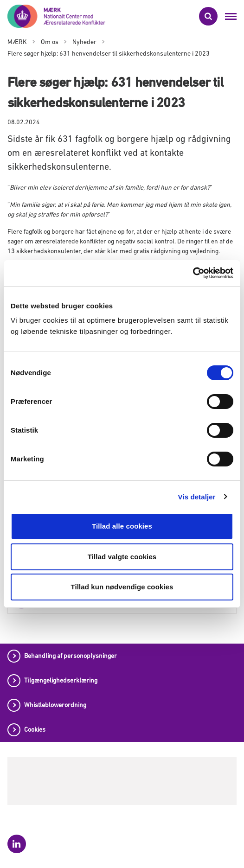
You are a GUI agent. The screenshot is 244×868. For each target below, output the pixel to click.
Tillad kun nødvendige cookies (122, 587)
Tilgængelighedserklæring (61, 680)
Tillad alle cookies (122, 526)
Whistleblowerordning (55, 705)
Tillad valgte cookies (122, 557)
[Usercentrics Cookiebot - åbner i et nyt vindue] (193, 273)
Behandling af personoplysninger (71, 656)
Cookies (35, 729)
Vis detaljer (197, 497)
